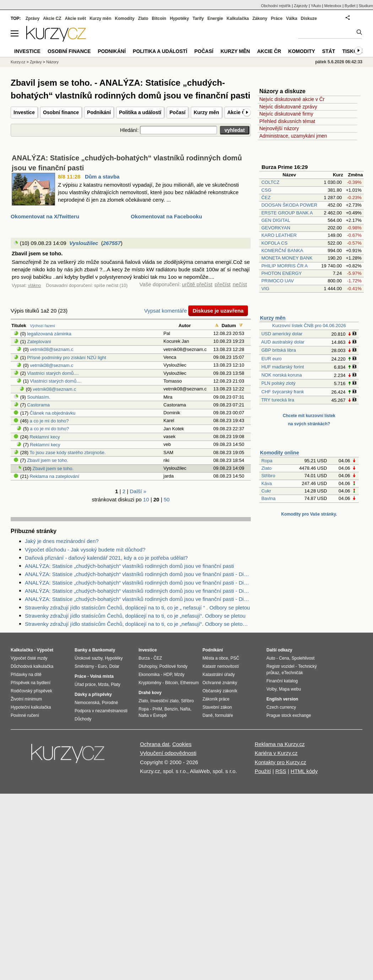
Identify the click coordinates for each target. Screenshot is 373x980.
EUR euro (272, 359)
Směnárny (84, 666)
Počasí (177, 112)
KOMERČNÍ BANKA (282, 251)
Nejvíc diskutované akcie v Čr (292, 99)
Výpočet (45, 650)
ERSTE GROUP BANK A (287, 213)
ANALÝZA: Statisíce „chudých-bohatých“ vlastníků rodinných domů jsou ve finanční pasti (129, 566)
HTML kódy (304, 771)
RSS (281, 771)
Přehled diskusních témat (287, 121)
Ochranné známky (220, 683)
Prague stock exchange (289, 715)
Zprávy (33, 18)
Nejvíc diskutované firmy (286, 114)
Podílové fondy (173, 666)
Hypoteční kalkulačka (31, 707)
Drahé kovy (150, 693)
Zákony (260, 18)
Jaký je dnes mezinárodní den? (62, 541)
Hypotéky (179, 18)
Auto (271, 658)
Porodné (110, 703)
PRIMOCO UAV (278, 281)
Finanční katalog (282, 681)
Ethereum (189, 683)
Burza (144, 658)
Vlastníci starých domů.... (53, 373)
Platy (116, 685)
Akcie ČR (238, 112)
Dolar (114, 666)
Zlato (267, 468)
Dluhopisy (148, 666)
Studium (366, 6)
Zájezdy (301, 6)
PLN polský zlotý (279, 383)
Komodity (125, 18)
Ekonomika (149, 675)
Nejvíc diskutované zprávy (288, 107)
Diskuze (309, 18)
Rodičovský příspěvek (31, 691)
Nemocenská (87, 703)
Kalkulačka (238, 18)
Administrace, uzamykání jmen (293, 136)
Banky (81, 650)
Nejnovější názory (279, 128)
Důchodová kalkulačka (32, 666)
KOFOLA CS (275, 243)
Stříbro (268, 476)
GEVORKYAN (276, 228)
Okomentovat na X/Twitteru (45, 216)
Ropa (267, 461)
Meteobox (333, 6)
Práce (277, 18)
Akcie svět (75, 18)
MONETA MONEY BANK (287, 258)
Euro (102, 666)
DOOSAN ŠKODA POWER (289, 205)
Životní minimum (26, 699)
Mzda (103, 685)
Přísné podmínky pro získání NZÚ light (67, 358)
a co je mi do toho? (49, 421)
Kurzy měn (206, 112)
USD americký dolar (282, 334)
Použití (263, 771)
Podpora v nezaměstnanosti (101, 711)
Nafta (185, 709)
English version (282, 699)
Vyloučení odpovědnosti (168, 753)
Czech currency (281, 707)
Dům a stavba (102, 177)
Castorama (38, 405)
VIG (265, 289)
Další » (138, 491)
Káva (267, 483)
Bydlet (350, 6)
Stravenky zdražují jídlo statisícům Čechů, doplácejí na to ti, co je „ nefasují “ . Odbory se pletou (137, 608)
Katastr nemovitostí (221, 666)
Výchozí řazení (43, 326)
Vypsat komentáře (166, 311)
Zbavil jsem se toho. (48, 460)
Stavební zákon (217, 707)
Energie (215, 18)
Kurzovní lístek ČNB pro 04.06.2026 (309, 326)
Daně (208, 715)
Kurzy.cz (18, 62)
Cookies (182, 744)
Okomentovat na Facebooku (166, 216)
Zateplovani (39, 342)
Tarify (198, 18)
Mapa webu (290, 689)
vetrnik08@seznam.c (52, 349)
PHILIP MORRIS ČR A (285, 266)
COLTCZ (271, 182)
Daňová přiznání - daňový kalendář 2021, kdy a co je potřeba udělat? (106, 558)
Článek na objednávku (53, 413)
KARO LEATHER (279, 235)
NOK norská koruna (282, 375)
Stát (329, 51)
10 (146, 499)
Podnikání (99, 112)
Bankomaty (104, 650)
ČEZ (266, 198)
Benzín (171, 709)
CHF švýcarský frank (283, 392)
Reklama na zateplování (55, 476)
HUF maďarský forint (283, 367)
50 (167, 499)
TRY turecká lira (278, 400)
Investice (24, 112)
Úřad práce (85, 685)
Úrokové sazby (88, 658)
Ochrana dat (155, 744)
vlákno (35, 285)
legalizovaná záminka (49, 334)
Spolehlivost (303, 658)
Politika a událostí (140, 112)
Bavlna (269, 498)
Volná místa (102, 676)
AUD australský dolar (283, 342)
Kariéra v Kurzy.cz (276, 753)
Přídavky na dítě (26, 675)
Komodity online (280, 453)
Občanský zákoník (220, 691)
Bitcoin (159, 18)
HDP (168, 675)
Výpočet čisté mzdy (29, 658)
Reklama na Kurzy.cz (280, 744)
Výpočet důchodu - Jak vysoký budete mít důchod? (85, 550)
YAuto (316, 6)
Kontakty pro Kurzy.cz (280, 762)
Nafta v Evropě (153, 715)
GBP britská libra (279, 350)
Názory (52, 62)
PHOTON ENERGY (282, 273)
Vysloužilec (84, 243)
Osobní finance (61, 112)
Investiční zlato (164, 701)
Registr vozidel (280, 666)
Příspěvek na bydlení (31, 683)
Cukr (266, 491)
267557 (112, 243)
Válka (291, 18)
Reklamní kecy (45, 437)
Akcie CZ (52, 18)
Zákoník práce (216, 699)
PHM (157, 709)
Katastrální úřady (219, 675)
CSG (266, 190)
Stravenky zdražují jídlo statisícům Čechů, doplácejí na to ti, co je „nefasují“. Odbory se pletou (135, 616)
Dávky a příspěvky (93, 694)
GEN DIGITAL (276, 220)
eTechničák (292, 673)
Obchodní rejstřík (276, 6)
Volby (271, 689)
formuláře (224, 715)
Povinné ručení (25, 715)
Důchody (83, 719)
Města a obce (215, 658)
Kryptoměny (150, 683)
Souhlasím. (39, 397)
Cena (284, 658)
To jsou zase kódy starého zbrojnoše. (67, 452)
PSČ (235, 658)
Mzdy (180, 675)
